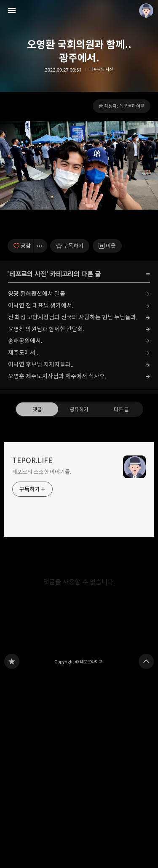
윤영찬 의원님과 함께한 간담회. (46, 521)
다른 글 (121, 601)
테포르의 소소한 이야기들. (42, 664)
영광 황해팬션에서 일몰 (37, 486)
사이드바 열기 (12, 11)
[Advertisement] (79, 213)
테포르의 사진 (101, 70)
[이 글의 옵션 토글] (40, 438)
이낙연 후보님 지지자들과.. (41, 557)
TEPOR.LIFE (32, 652)
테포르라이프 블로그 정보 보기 (146, 11)
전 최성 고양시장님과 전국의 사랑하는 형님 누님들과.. (73, 510)
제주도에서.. (23, 545)
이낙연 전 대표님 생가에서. (41, 498)
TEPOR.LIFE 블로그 (12, 854)
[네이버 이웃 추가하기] (107, 438)
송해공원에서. (25, 533)
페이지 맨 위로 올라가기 (146, 854)
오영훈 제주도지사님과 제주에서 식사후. (57, 568)
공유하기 (79, 601)
